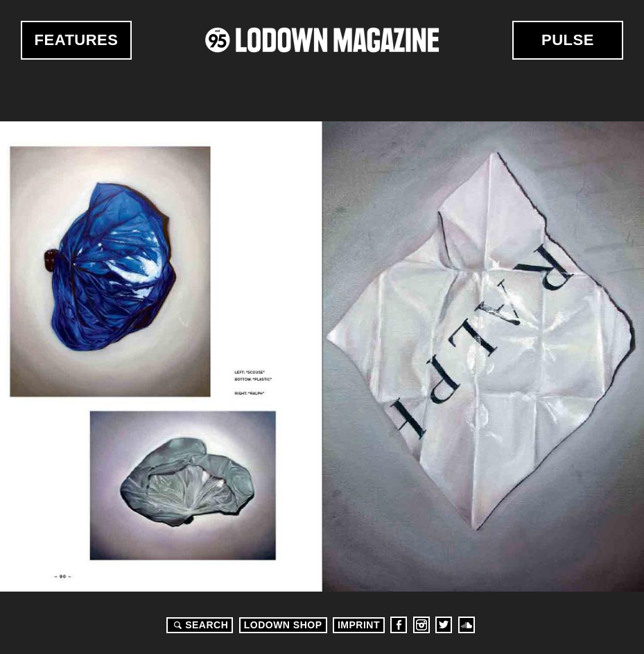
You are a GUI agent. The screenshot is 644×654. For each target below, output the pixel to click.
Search (199, 625)
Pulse (568, 40)
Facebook (399, 625)
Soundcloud (467, 625)
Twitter (444, 625)
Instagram (421, 625)
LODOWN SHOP (283, 625)
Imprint (359, 625)
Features (77, 40)
